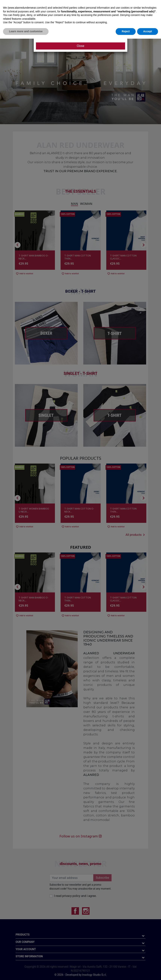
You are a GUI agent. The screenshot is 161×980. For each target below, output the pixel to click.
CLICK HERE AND (60, 32)
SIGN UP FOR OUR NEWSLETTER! (91, 32)
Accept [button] (148, 973)
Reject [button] (126, 973)
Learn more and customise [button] (26, 973)
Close (80, 46)
